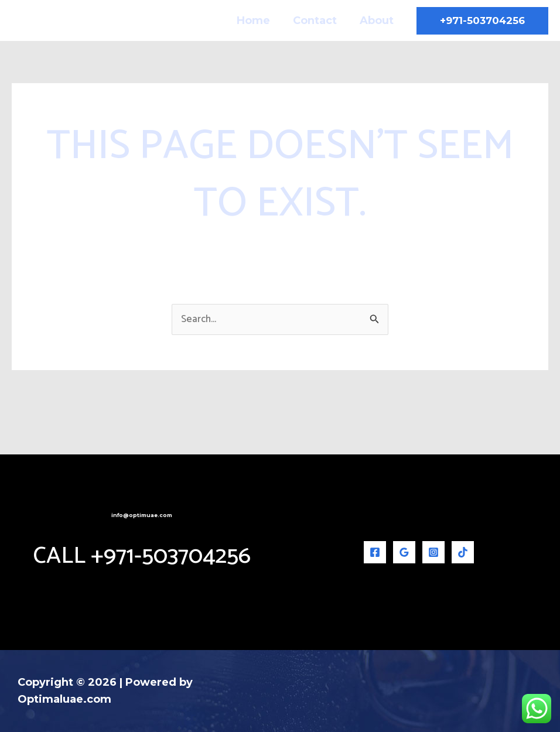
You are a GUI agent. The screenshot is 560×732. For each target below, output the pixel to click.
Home (257, 20)
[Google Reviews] (404, 552)
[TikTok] (463, 552)
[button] (482, 21)
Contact (317, 20)
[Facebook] (375, 552)
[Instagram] (433, 552)
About (377, 20)
